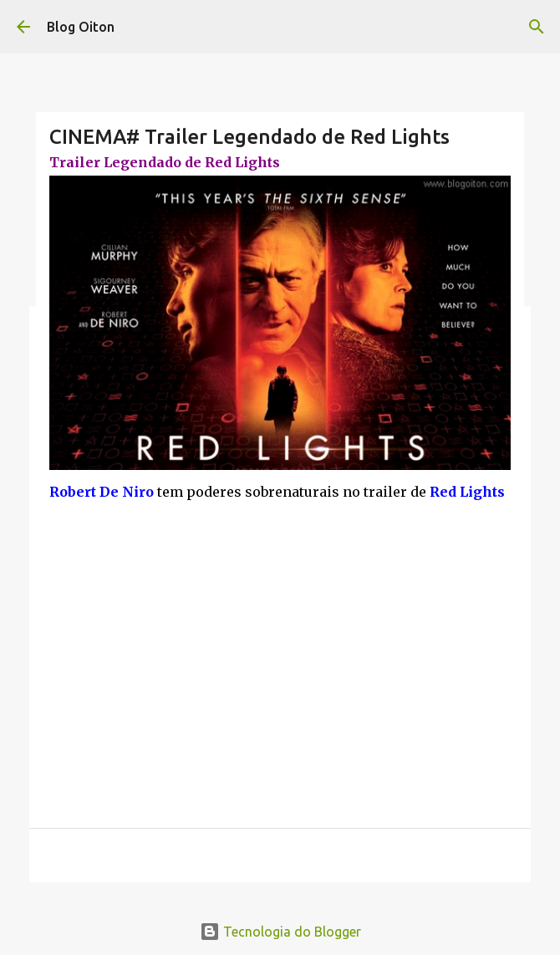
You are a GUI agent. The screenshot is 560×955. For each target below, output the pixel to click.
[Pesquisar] (537, 27)
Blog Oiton (81, 27)
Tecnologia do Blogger (280, 932)
